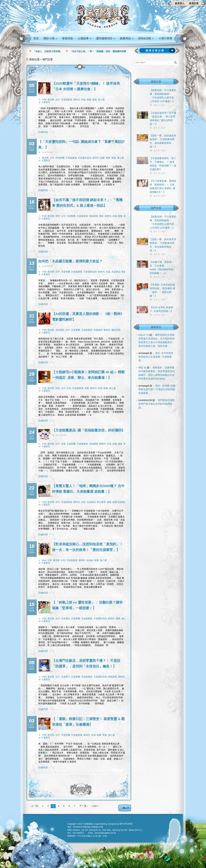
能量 (89, 100)
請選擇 (158, 51)
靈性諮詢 (116, 330)
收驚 (87, 388)
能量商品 (127, 38)
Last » (95, 806)
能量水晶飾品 (119, 502)
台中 (58, 100)
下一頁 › (84, 806)
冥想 (58, 216)
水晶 (108, 272)
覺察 (108, 158)
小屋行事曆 (165, 38)
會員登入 (180, 3)
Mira (44, 560)
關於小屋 (50, 38)
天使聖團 (60, 158)
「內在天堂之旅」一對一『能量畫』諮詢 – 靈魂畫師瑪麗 (98, 51)
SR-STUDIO (126, 824)
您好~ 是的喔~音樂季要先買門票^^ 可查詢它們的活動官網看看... (157, 389)
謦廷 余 (142, 367)
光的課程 (60, 330)
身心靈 (101, 100)
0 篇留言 (46, 102)
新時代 (77, 100)
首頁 (36, 38)
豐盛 (94, 100)
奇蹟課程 (94, 216)
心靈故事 (84, 38)
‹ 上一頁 (34, 806)
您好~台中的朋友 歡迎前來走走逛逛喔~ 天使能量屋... (156, 357)
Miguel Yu (144, 335)
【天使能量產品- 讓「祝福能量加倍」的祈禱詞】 (89, 430)
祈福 (83, 100)
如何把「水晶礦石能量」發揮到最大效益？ (70, 261)
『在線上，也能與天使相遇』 (48, 51)
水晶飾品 (116, 272)
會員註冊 (194, 3)
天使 (69, 388)
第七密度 (101, 502)
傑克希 (51, 100)
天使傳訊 (66, 619)
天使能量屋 (67, 100)
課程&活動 (146, 38)
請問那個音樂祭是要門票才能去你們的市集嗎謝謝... (157, 404)
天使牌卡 (66, 677)
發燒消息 (67, 38)
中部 (44, 100)
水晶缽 (90, 560)
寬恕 (101, 216)
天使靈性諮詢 (84, 158)
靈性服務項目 (106, 38)
